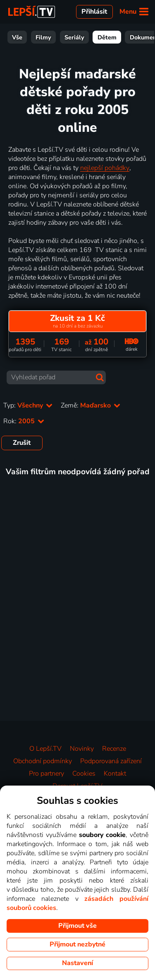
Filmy (14, 37)
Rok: (24, 421)
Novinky (82, 749)
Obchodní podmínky (43, 761)
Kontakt (115, 774)
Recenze (114, 749)
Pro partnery (46, 774)
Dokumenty (117, 37)
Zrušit (22, 443)
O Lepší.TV (45, 749)
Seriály (45, 37)
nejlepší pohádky (105, 168)
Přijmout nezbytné (77, 944)
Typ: (28, 405)
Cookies (84, 774)
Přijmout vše (77, 926)
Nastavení (77, 963)
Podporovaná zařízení (111, 761)
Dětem (78, 37)
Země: (91, 405)
